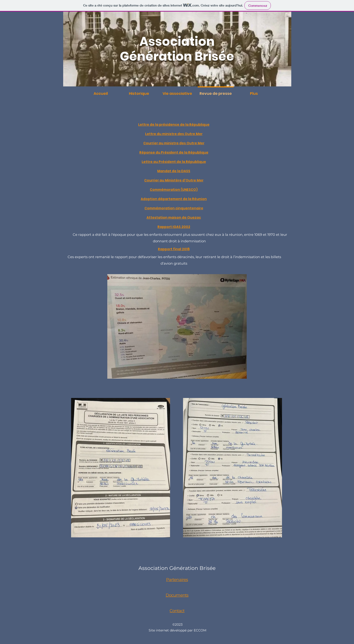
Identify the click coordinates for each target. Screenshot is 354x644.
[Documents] (177, 595)
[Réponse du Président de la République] (174, 152)
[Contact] (177, 611)
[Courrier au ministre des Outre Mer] (174, 143)
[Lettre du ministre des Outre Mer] (174, 134)
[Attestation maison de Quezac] (174, 217)
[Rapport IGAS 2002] (174, 227)
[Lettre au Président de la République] (174, 162)
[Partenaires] (177, 580)
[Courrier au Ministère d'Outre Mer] (174, 180)
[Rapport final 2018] (174, 249)
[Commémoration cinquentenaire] (174, 208)
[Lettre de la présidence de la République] (174, 125)
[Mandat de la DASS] (174, 171)
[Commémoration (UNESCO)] (174, 190)
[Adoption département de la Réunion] (174, 199)
